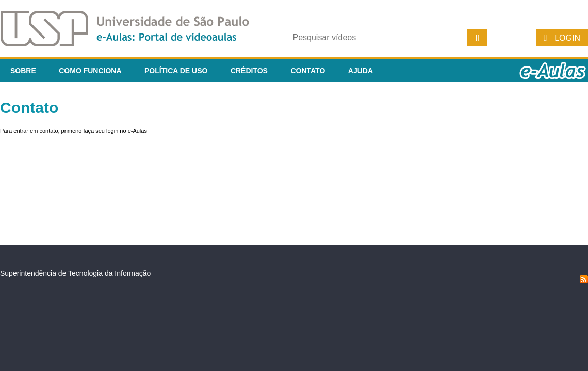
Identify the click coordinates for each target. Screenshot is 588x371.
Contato (308, 71)
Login (567, 38)
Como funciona (90, 71)
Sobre (23, 71)
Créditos (249, 71)
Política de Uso (176, 71)
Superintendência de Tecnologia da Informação (75, 273)
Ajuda (361, 71)
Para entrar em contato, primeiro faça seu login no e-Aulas (73, 131)
